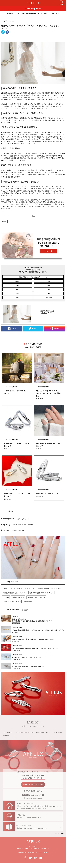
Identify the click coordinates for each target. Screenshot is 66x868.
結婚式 (4, 222)
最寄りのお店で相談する (33, 786)
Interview (13, 530)
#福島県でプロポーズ (18, 597)
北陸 (17, 289)
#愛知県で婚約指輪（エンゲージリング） (23, 588)
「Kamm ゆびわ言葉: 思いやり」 (21, 204)
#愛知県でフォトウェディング (36, 597)
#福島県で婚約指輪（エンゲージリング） (41, 593)
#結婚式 (5, 588)
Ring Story (17, 525)
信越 (17, 285)
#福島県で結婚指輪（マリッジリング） (15, 593)
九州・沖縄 (49, 297)
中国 (49, 293)
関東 (49, 285)
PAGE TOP (59, 834)
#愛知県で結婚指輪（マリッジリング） (50, 588)
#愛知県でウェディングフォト (12, 601)
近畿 (17, 293)
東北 (49, 281)
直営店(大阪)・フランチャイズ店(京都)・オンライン (33, 277)
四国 (17, 297)
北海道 (17, 281)
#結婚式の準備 (28, 601)
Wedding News (15, 519)
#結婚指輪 (6, 597)
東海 (49, 289)
